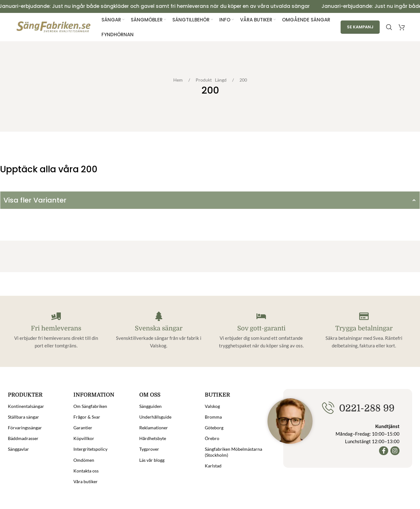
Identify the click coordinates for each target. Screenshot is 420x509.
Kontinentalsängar (26, 406)
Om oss (150, 395)
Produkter (25, 395)
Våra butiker (86, 481)
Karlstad (213, 466)
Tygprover (149, 449)
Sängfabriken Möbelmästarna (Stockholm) (233, 452)
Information (94, 395)
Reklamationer (154, 428)
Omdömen (84, 460)
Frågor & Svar (87, 417)
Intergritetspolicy (90, 449)
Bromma (213, 417)
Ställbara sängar (23, 417)
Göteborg (214, 428)
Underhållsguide (155, 417)
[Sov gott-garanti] (261, 316)
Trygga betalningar (364, 328)
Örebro (212, 439)
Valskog (212, 406)
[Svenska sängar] (159, 316)
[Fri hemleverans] (56, 316)
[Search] (389, 27)
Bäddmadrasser (23, 439)
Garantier (83, 428)
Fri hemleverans (56, 328)
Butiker (217, 395)
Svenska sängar (159, 328)
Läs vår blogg (152, 460)
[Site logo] (54, 27)
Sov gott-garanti (261, 328)
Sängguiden (150, 406)
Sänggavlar (18, 449)
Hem (180, 80)
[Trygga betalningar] (364, 316)
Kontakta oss (86, 471)
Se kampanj (360, 27)
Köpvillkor (84, 439)
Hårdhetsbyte (153, 439)
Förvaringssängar (25, 428)
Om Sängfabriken (90, 406)
